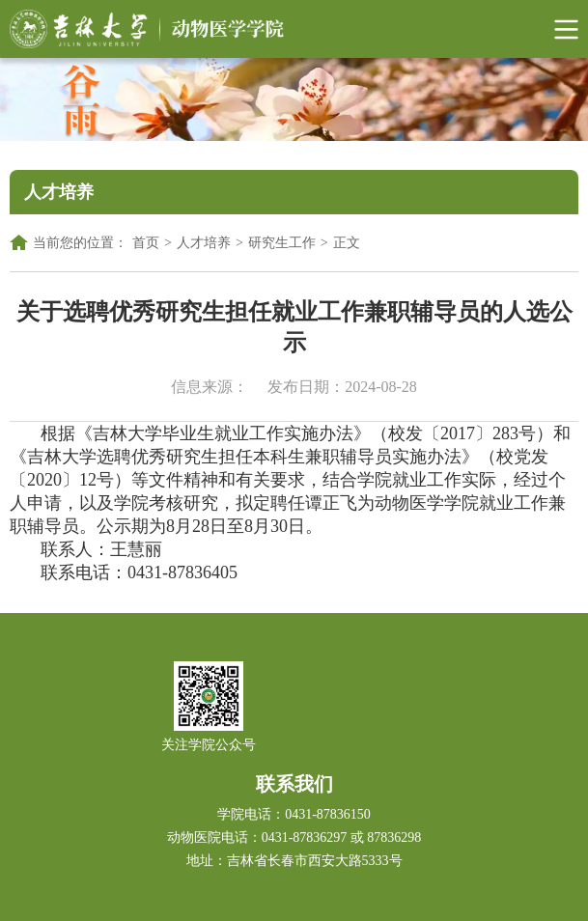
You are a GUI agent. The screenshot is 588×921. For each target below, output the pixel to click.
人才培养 (204, 243)
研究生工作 (282, 243)
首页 (146, 243)
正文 (347, 243)
